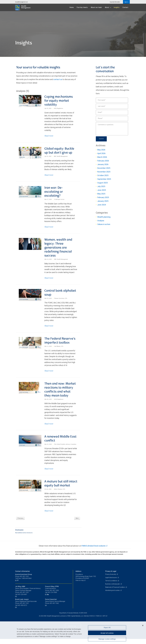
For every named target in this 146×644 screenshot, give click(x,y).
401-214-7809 (52, 597)
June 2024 (102, 205)
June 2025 (102, 190)
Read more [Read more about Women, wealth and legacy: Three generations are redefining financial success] (49, 279)
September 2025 (104, 179)
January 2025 (103, 201)
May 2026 (101, 150)
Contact (125, 7)
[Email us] (16, 585)
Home (72, 7)
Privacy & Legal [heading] (111, 576)
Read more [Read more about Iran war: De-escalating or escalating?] (49, 227)
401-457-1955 (54, 595)
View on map (80, 585)
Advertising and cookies (113, 595)
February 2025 (103, 197)
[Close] (143, 625)
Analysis (101, 221)
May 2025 (101, 194)
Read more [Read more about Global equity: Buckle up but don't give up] (49, 175)
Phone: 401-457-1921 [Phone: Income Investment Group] (22, 581)
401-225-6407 (23, 599)
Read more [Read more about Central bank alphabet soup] (49, 327)
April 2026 (101, 153)
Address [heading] (78, 576)
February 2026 (103, 161)
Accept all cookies (107, 633)
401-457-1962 (54, 608)
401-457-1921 (24, 597)
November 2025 (104, 172)
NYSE (91, 621)
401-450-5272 (23, 610)
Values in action (104, 224)
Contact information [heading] (22, 576)
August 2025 (103, 183)
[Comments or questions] (112, 129)
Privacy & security (111, 579)
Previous (21, 523)
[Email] (112, 112)
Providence (79, 579)
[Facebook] (18, 585)
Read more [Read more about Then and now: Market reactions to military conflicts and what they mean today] (49, 425)
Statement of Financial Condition (115, 592)
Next (77, 523)
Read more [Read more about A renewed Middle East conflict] (49, 474)
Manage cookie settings (107, 639)
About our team (96, 7)
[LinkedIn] (48, 599)
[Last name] (112, 106)
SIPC (104, 621)
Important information (115, 2)
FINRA (98, 621)
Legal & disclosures (111, 583)
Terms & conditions (111, 586)
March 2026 (102, 157)
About (108, 7)
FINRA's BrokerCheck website (93, 551)
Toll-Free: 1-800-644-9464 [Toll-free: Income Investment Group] (23, 583)
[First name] (112, 100)
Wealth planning (104, 217)
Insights (117, 7)
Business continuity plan (113, 589)
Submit (101, 139)
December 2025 (104, 168)
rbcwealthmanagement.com (21, 2)
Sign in (127, 2)
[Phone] (112, 119)
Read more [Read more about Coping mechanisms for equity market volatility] (49, 136)
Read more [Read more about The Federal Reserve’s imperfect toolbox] (49, 372)
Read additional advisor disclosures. (24, 538)
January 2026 (103, 164)
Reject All (107, 628)
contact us (58, 79)
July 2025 (101, 186)
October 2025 (103, 175)
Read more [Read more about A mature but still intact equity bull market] (49, 516)
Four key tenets (82, 7)
